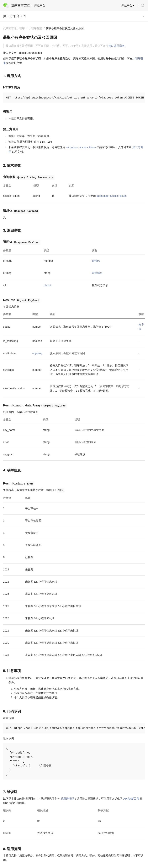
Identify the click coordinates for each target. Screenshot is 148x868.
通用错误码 (67, 799)
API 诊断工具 (131, 799)
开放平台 (127, 5)
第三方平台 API (14, 16)
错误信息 (97, 273)
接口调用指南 (116, 46)
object (48, 285)
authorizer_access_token (81, 147)
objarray (37, 353)
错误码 (96, 261)
